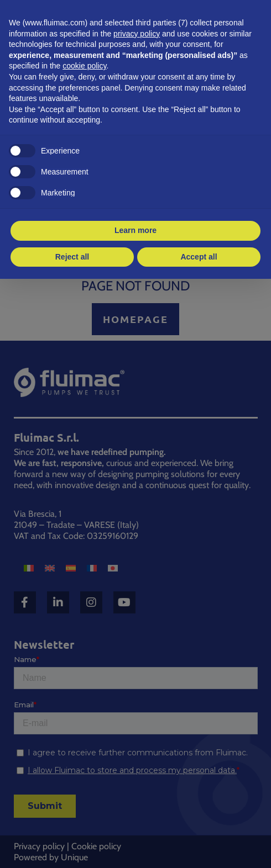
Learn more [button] (135, 230)
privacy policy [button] (137, 34)
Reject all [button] (72, 257)
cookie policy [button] (84, 66)
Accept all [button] (199, 257)
